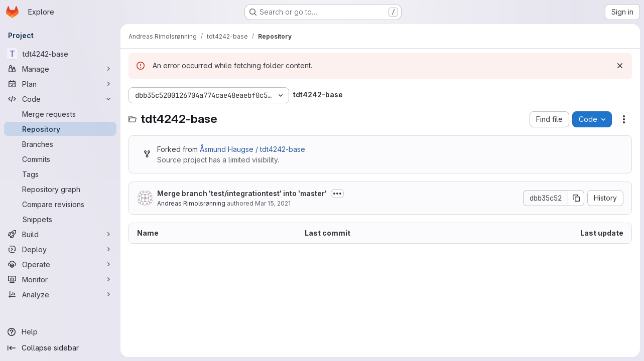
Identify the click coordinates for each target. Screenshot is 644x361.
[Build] (60, 234)
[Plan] (60, 84)
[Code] (60, 99)
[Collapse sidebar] (60, 348)
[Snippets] (60, 219)
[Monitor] (60, 279)
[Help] (60, 332)
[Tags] (60, 174)
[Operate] (60, 264)
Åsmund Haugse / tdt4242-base (252, 149)
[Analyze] (60, 294)
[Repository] (60, 129)
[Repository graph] (60, 189)
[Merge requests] (60, 114)
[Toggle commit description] (337, 194)
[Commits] (60, 159)
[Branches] (60, 144)
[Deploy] (60, 249)
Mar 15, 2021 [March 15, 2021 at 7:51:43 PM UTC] (273, 203)
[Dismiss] (620, 66)
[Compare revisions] (60, 204)
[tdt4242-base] (60, 54)
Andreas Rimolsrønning (191, 203)
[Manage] (60, 69)
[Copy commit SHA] (576, 198)
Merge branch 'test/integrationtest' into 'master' (242, 193)
